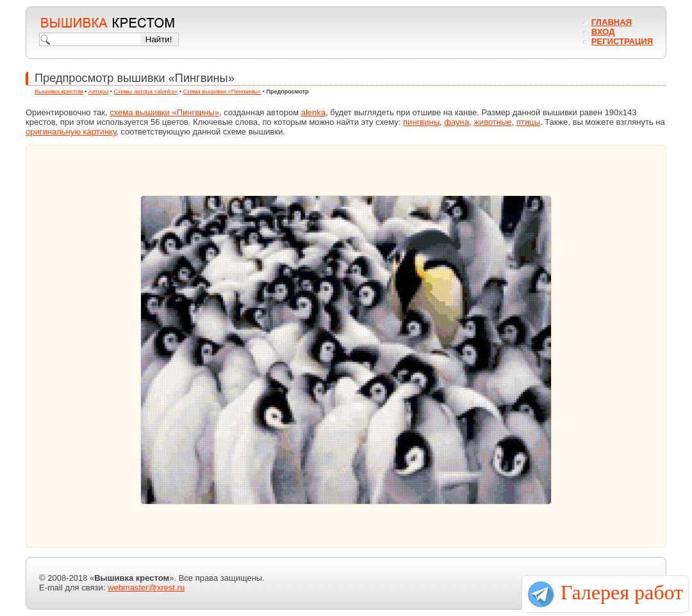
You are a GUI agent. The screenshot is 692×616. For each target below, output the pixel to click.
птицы (528, 122)
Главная (612, 22)
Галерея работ (622, 592)
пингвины (421, 122)
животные (492, 122)
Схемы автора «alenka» (146, 92)
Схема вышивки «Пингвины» (222, 92)
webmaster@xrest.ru (146, 588)
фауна (457, 122)
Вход (603, 32)
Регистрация (622, 41)
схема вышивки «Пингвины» (164, 112)
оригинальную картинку (71, 132)
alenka (313, 112)
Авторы (98, 92)
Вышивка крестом (59, 92)
